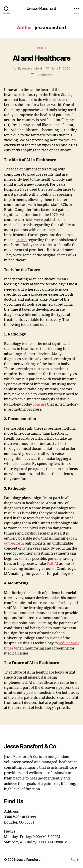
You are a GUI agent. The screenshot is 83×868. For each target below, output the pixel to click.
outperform (14, 543)
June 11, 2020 (61, 68)
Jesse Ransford (41, 9)
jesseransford (32, 68)
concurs (40, 404)
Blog (41, 48)
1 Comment (44, 75)
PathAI (52, 564)
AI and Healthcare (42, 58)
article (21, 240)
